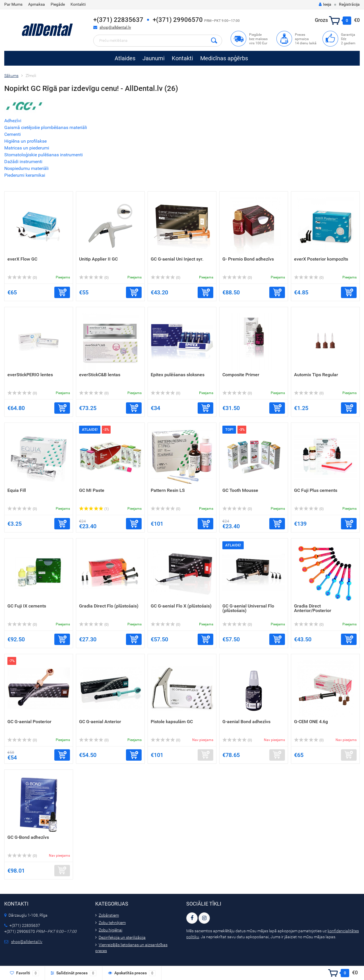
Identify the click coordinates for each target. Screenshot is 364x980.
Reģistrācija (349, 4)
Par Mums (13, 4)
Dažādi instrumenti (23, 162)
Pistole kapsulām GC (172, 722)
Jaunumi (154, 58)
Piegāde (58, 4)
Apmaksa (37, 4)
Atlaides (125, 58)
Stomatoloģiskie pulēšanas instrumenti (44, 155)
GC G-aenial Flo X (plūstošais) (181, 606)
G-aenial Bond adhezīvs (246, 722)
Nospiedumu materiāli (26, 168)
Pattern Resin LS (168, 490)
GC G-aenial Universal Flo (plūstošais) (248, 608)
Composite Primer (241, 375)
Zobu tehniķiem (112, 923)
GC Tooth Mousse (240, 490)
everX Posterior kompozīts (321, 259)
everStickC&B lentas (100, 375)
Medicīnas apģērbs (224, 58)
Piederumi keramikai (25, 175)
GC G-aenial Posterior (29, 722)
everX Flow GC (22, 259)
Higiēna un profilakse (25, 141)
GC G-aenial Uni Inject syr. (177, 259)
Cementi (13, 134)
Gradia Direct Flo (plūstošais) (109, 606)
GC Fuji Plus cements (316, 490)
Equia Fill (17, 490)
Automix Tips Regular (316, 375)
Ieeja (325, 4)
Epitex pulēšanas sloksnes (178, 375)
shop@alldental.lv (115, 27)
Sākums (11, 76)
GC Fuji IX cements (27, 606)
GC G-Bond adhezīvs (28, 837)
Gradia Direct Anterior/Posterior (313, 608)
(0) (22, 278)
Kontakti (78, 4)
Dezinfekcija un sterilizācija (122, 937)
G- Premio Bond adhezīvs (248, 259)
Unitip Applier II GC (98, 259)
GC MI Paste (92, 490)
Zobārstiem (109, 915)
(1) (94, 509)
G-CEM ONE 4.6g (311, 722)
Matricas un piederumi (27, 148)
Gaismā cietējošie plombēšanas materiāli (46, 127)
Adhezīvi (13, 121)
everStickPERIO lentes (30, 375)
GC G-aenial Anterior (100, 722)
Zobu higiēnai (110, 930)
